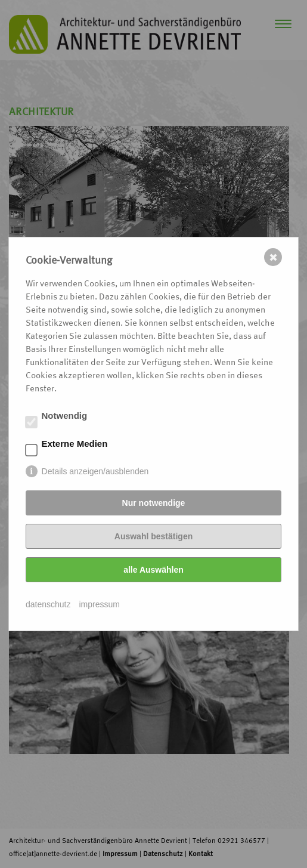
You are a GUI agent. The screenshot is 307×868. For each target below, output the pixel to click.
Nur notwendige (154, 503)
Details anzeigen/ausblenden (95, 471)
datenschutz (48, 604)
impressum (100, 604)
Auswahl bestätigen (153, 536)
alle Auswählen (153, 570)
